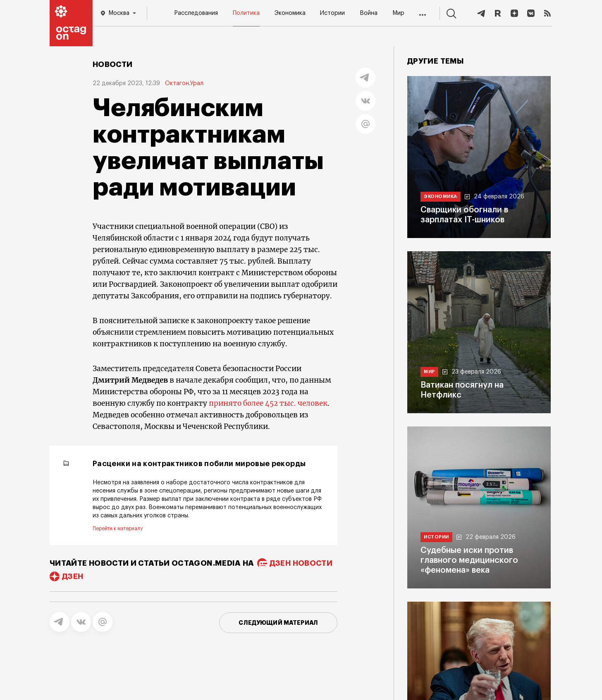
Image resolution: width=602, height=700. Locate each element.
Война (369, 13)
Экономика (290, 13)
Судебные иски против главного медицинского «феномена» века (469, 560)
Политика (246, 13)
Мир (398, 13)
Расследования (196, 13)
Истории (332, 13)
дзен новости (301, 563)
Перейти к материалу (118, 529)
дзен (73, 576)
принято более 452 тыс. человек (268, 403)
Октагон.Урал (184, 83)
